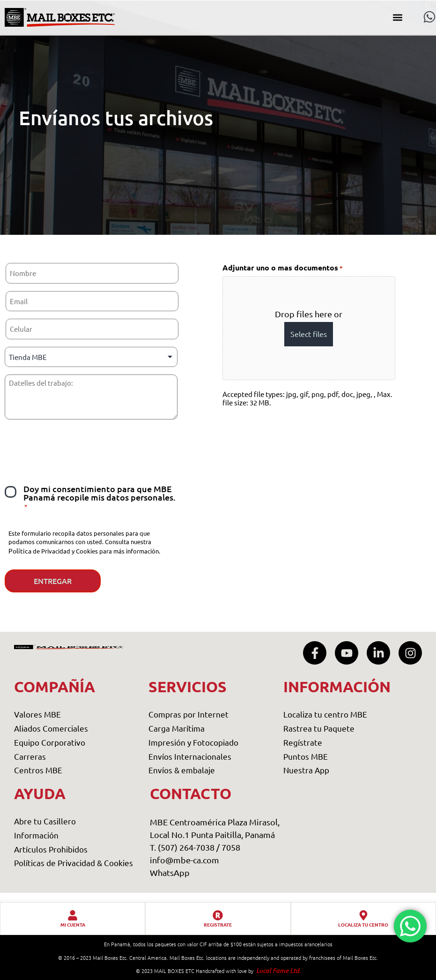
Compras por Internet (188, 714)
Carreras (30, 756)
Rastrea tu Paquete (319, 728)
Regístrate (303, 742)
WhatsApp (170, 872)
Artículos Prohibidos (51, 849)
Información (36, 835)
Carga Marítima (177, 728)
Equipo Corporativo (50, 742)
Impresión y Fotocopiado (193, 742)
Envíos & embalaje (182, 770)
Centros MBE (38, 770)
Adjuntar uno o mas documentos (283, 268)
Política (20, 551)
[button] (398, 18)
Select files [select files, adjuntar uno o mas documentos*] (309, 334)
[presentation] (76, 446)
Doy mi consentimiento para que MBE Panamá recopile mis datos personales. (100, 498)
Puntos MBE (306, 756)
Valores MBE (37, 714)
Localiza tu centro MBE (325, 714)
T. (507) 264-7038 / (186, 847)
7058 (231, 847)
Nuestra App (306, 770)
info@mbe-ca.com (185, 860)
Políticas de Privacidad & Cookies (74, 863)
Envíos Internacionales (190, 756)
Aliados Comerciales (51, 728)
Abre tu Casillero (45, 821)
